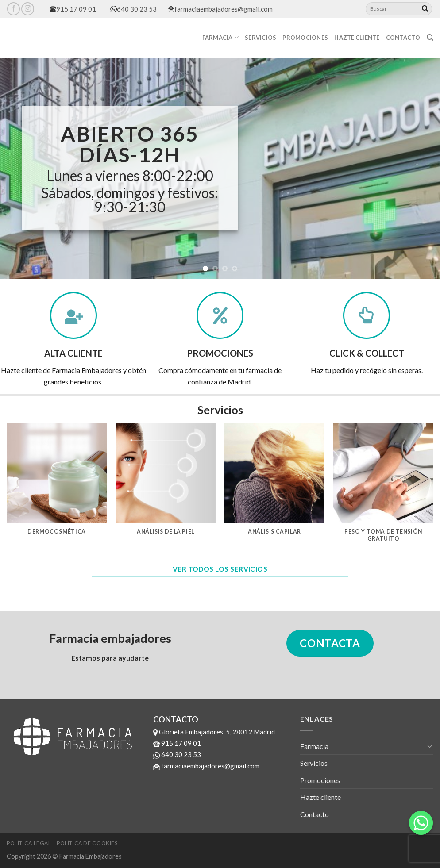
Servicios (261, 38)
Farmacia (221, 37)
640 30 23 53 (133, 9)
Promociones (305, 38)
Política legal (29, 843)
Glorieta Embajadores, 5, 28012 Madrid (214, 732)
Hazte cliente (357, 38)
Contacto (403, 38)
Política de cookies (87, 843)
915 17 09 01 (73, 9)
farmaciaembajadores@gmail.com (220, 9)
